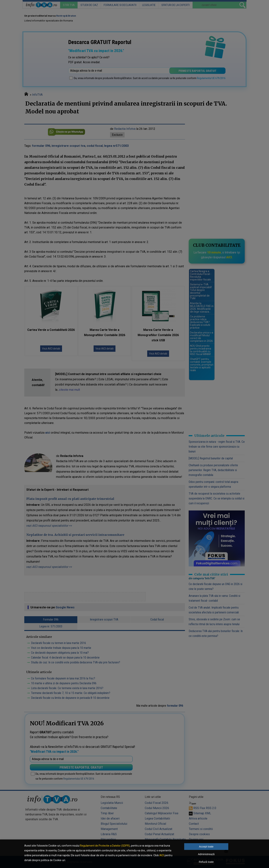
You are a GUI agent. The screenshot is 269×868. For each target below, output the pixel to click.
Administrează (206, 854)
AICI (162, 855)
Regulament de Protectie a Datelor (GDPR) (105, 846)
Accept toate (206, 847)
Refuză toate (206, 862)
